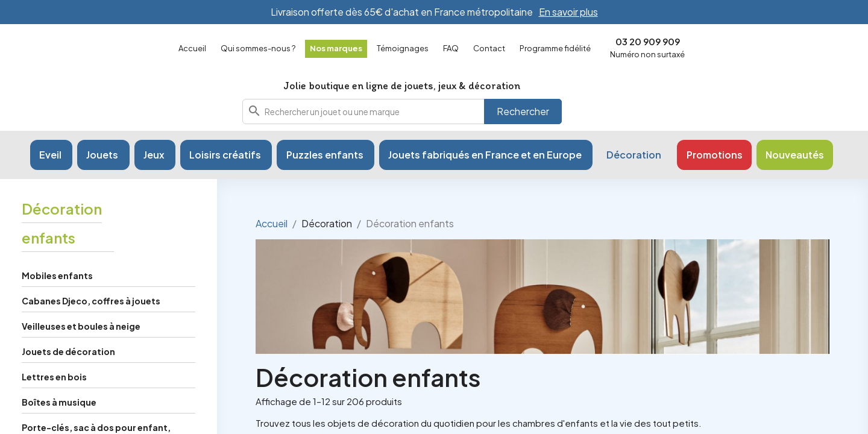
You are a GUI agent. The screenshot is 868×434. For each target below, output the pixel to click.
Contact (489, 48)
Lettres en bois (54, 395)
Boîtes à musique (59, 421)
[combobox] (402, 121)
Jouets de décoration (68, 370)
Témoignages (403, 48)
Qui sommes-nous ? (258, 48)
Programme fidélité (555, 48)
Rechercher (523, 120)
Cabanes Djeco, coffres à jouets (91, 319)
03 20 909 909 (648, 41)
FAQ (451, 48)
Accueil (192, 48)
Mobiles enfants (57, 294)
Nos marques (336, 48)
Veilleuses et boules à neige (81, 345)
